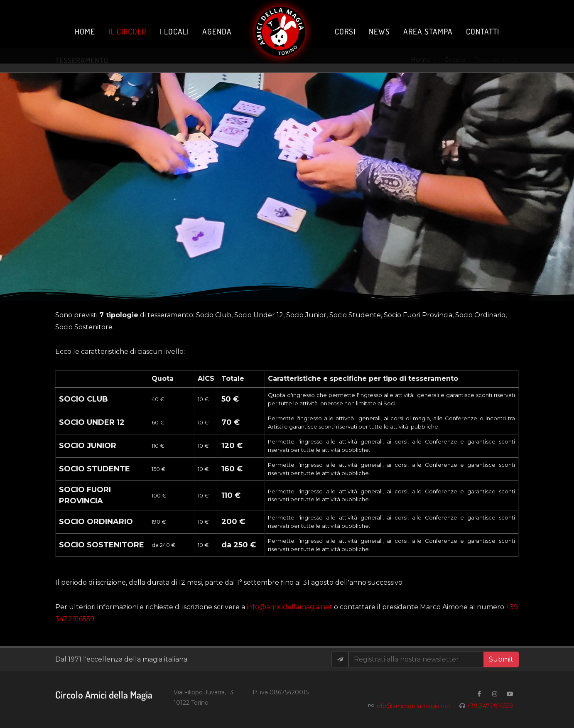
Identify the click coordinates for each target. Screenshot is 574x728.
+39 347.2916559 (490, 706)
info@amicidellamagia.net (289, 607)
